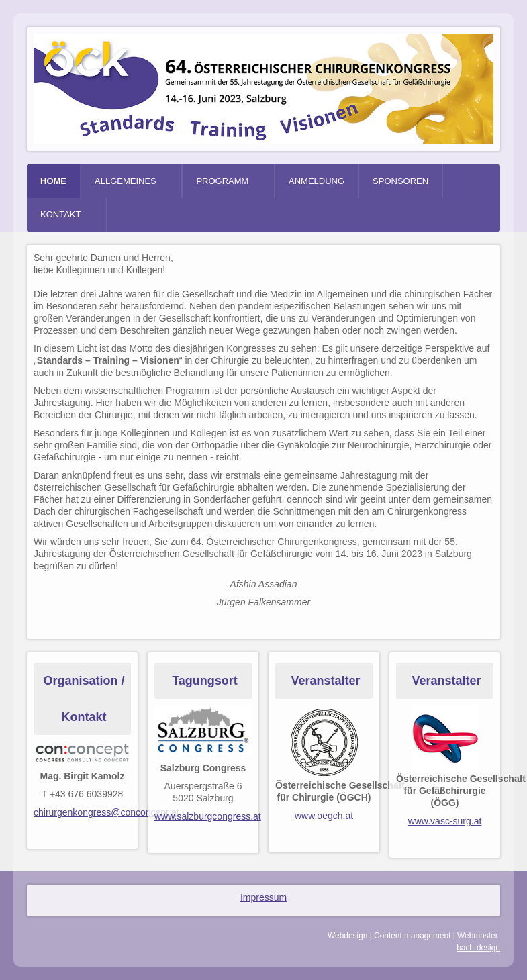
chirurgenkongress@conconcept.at (106, 812)
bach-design (478, 948)
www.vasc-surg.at (445, 821)
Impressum (263, 897)
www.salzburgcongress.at (208, 816)
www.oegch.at (324, 816)
